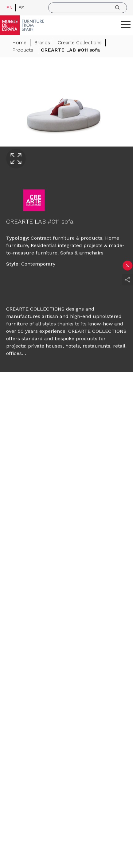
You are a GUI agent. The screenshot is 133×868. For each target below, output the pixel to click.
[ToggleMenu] (126, 24)
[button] (126, 24)
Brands (42, 43)
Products (23, 50)
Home (19, 43)
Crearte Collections (80, 43)
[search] (88, 8)
